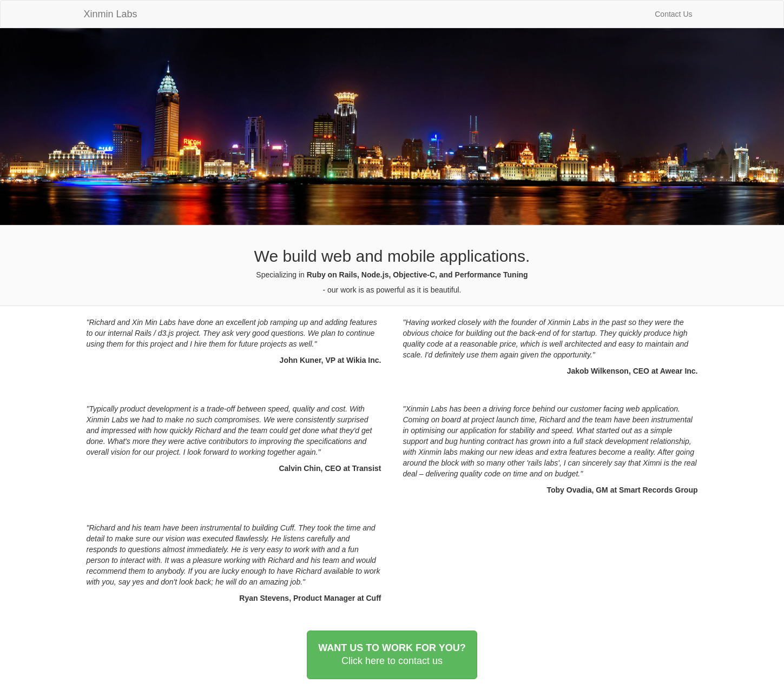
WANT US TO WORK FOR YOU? (392, 655)
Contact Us (673, 14)
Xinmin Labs (111, 13)
